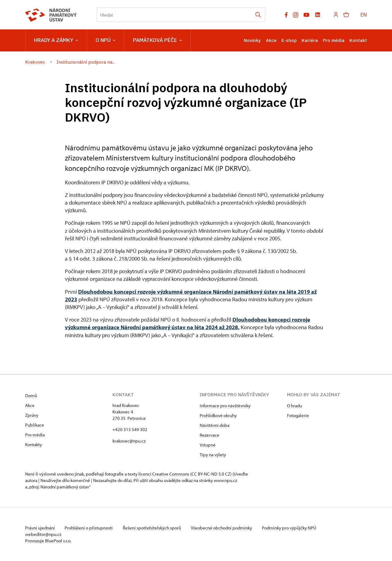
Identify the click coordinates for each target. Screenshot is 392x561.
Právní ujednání (40, 528)
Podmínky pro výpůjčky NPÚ (292, 528)
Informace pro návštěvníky (225, 406)
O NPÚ (106, 40)
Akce (271, 40)
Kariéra (310, 40)
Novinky (252, 40)
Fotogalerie (298, 415)
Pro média (334, 40)
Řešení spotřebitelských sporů (154, 528)
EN (364, 15)
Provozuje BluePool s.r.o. (48, 541)
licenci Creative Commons (164, 474)
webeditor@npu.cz (43, 534)
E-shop (289, 40)
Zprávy (32, 415)
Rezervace (209, 435)
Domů (31, 395)
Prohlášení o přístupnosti (90, 528)
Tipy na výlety (213, 455)
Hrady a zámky (56, 40)
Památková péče (157, 40)
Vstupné (208, 445)
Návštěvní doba (215, 425)
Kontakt (358, 40)
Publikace (35, 425)
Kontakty (34, 444)
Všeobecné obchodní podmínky (224, 528)
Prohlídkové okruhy (218, 415)
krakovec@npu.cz (129, 441)
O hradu (294, 406)
